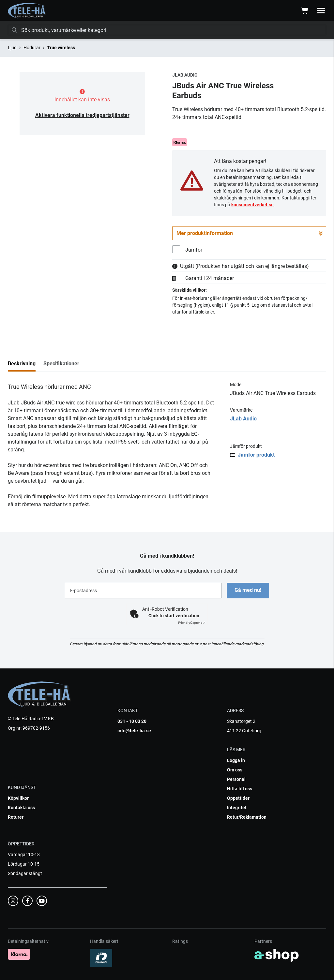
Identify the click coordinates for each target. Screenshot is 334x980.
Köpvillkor (18, 798)
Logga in (236, 760)
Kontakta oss (21, 808)
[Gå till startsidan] (27, 11)
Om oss (235, 770)
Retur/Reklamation (247, 817)
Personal (236, 779)
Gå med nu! (248, 590)
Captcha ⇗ (192, 623)
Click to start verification (174, 616)
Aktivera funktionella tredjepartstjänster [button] (82, 115)
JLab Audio (243, 419)
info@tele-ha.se (134, 731)
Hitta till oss (240, 789)
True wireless (61, 48)
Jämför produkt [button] (252, 455)
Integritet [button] (237, 808)
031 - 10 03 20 (132, 721)
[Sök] (167, 30)
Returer (16, 817)
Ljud (12, 48)
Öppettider (238, 798)
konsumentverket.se (252, 205)
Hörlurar (32, 48)
